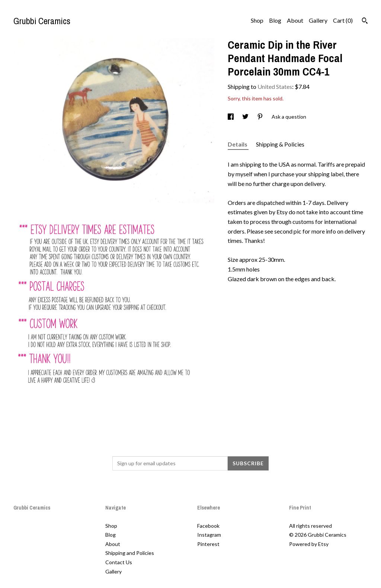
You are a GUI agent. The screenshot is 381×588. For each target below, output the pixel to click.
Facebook (208, 526)
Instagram (209, 535)
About (295, 20)
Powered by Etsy (309, 544)
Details (238, 144)
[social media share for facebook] (231, 117)
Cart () (343, 20)
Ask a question (289, 117)
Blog (275, 20)
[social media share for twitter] (246, 117)
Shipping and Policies (130, 553)
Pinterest (208, 544)
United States (275, 86)
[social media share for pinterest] (261, 117)
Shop (257, 20)
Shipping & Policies (280, 144)
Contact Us (119, 562)
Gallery (318, 20)
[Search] (365, 22)
